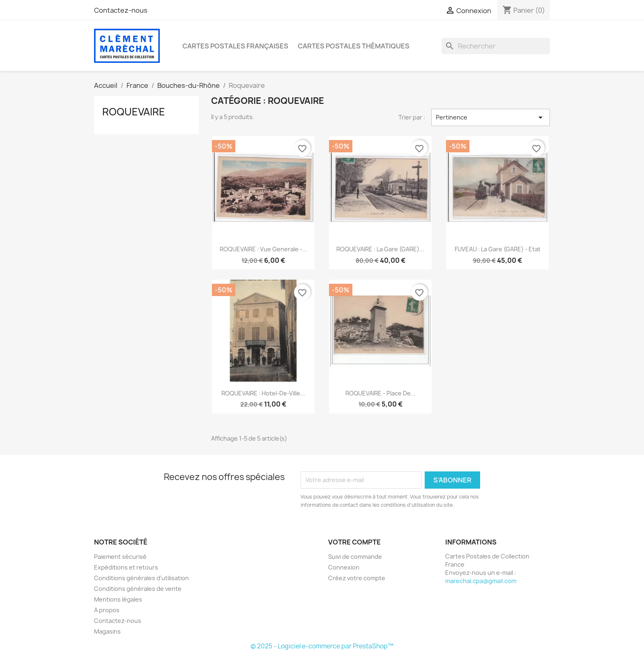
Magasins (107, 631)
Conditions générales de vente (138, 589)
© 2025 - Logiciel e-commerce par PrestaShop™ (322, 646)
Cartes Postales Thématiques (354, 46)
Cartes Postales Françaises (235, 46)
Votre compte (354, 542)
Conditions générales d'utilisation (141, 578)
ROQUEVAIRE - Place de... (381, 393)
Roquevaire (134, 112)
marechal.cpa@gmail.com (481, 581)
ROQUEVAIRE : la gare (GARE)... (380, 249)
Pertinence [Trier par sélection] (491, 117)
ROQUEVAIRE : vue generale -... (263, 249)
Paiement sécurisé (120, 557)
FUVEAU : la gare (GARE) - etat (498, 249)
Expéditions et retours (126, 567)
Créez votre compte (357, 578)
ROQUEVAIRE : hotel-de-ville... (263, 393)
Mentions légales (118, 599)
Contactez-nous (121, 10)
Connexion (344, 567)
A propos (107, 610)
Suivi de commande (355, 557)
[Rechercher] (496, 46)
